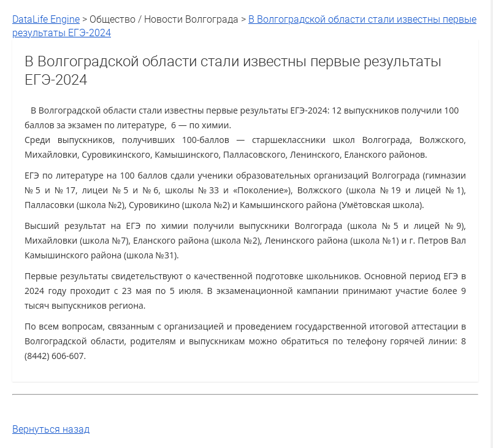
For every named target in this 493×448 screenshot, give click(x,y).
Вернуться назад (51, 429)
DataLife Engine (46, 19)
